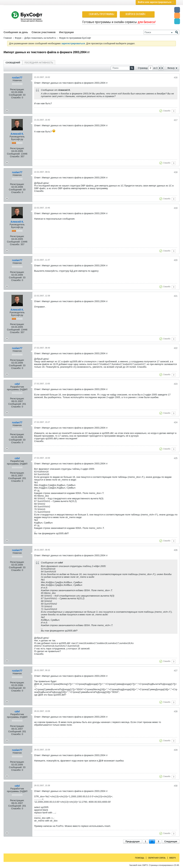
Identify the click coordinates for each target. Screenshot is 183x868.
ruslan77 (17, 78)
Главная (8, 38)
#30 (176, 786)
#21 (176, 296)
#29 (176, 750)
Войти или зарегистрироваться (156, 2)
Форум (18, 38)
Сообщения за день (16, 32)
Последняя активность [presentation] (39, 63)
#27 (176, 671)
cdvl (17, 384)
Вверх (173, 858)
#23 (176, 384)
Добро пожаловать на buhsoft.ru (40, 38)
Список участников (44, 32)
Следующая (171, 841)
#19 (176, 208)
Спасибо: (16, 98)
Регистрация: (17, 89)
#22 (176, 348)
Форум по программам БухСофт (75, 38)
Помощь (140, 858)
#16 (176, 78)
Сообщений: (16, 95)
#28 (176, 711)
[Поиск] (161, 32)
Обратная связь (157, 858)
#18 (176, 172)
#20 (176, 260)
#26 (176, 550)
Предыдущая (133, 841)
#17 (176, 120)
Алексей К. (17, 134)
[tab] (13, 63)
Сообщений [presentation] (13, 63)
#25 (176, 458)
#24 (176, 422)
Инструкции (66, 32)
